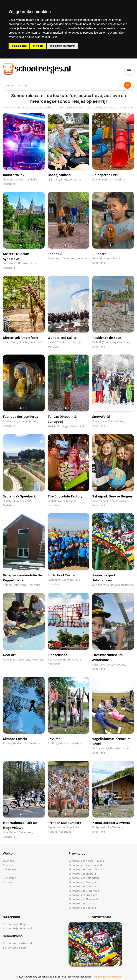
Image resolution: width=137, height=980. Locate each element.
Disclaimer (9, 878)
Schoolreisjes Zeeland (82, 908)
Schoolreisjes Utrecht (82, 904)
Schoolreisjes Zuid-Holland (85, 865)
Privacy (7, 882)
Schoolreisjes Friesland (83, 895)
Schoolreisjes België (15, 924)
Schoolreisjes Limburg (82, 874)
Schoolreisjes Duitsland (17, 928)
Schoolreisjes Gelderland (84, 878)
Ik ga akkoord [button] (19, 46)
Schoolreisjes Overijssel (83, 882)
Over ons (8, 861)
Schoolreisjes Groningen (84, 891)
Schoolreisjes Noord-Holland (86, 861)
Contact (8, 865)
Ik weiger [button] (38, 46)
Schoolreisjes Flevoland (83, 899)
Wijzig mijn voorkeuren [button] (62, 46)
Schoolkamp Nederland (17, 943)
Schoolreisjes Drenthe (82, 886)
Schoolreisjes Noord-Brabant (87, 869)
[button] (21, 166)
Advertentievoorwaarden (107, 977)
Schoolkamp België (15, 948)
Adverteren (10, 869)
